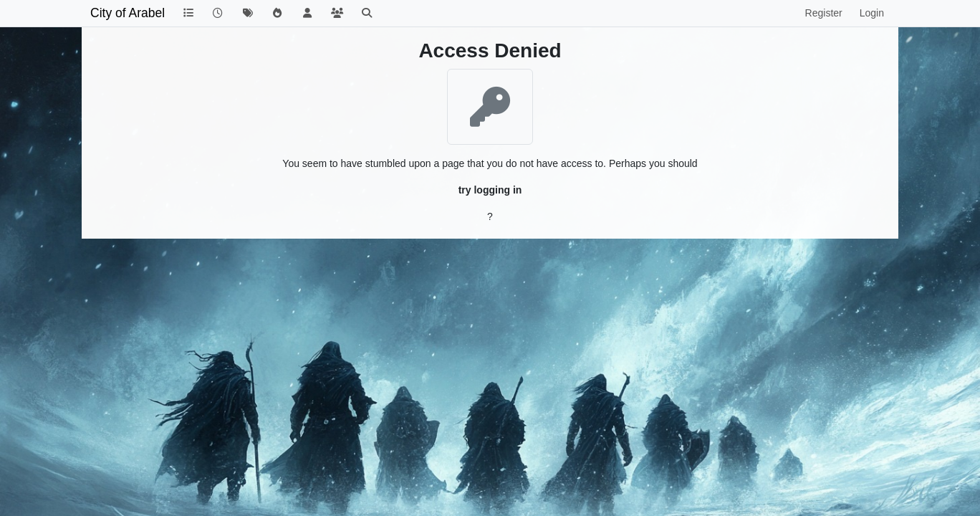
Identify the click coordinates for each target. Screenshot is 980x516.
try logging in (490, 190)
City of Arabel (128, 13)
